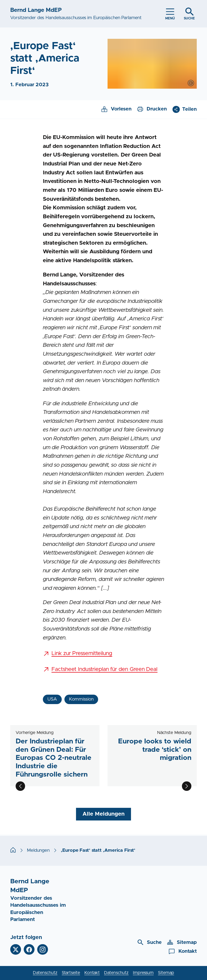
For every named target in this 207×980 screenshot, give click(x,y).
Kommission (81, 699)
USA (52, 699)
